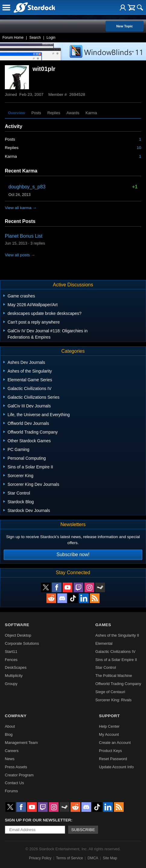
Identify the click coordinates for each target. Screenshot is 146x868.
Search (35, 38)
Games (103, 625)
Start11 (11, 652)
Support (109, 716)
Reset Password (113, 759)
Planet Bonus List (24, 236)
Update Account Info (116, 767)
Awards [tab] (73, 113)
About (10, 726)
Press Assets (16, 767)
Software (17, 625)
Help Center (109, 726)
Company (16, 716)
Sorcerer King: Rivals (113, 700)
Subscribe (83, 830)
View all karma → (21, 208)
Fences (11, 660)
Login (51, 38)
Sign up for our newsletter (38, 820)
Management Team (21, 743)
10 (139, 148)
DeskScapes (16, 667)
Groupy (11, 684)
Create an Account (115, 743)
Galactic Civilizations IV (115, 652)
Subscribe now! (73, 554)
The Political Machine (114, 676)
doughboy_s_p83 (27, 187)
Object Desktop (18, 635)
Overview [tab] (16, 113)
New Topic (124, 26)
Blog (9, 734)
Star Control (106, 667)
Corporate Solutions (22, 643)
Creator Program (19, 775)
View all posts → (20, 255)
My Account (109, 734)
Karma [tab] (91, 113)
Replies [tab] (54, 113)
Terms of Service (70, 858)
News (10, 759)
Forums (11, 791)
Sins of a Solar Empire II (116, 660)
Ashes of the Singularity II (117, 635)
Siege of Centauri (110, 692)
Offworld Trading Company (118, 684)
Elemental (104, 643)
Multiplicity (14, 676)
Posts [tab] (36, 113)
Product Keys (110, 751)
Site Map (110, 858)
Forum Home (13, 38)
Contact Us (14, 783)
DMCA (93, 858)
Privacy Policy (40, 858)
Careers (12, 751)
